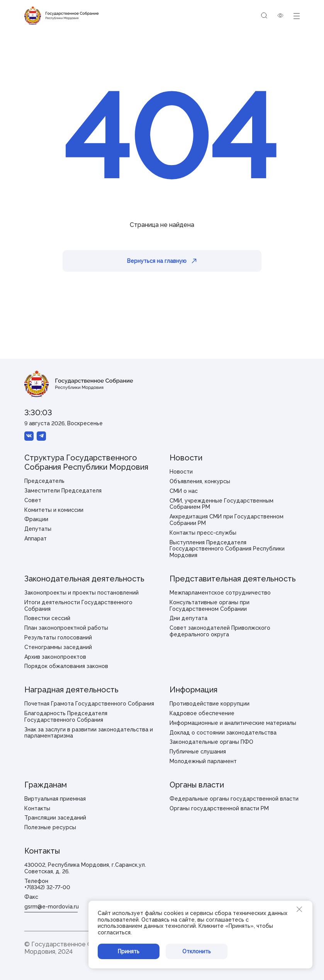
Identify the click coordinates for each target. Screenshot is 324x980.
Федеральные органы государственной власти (234, 799)
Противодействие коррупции (209, 704)
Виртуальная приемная (55, 799)
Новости (186, 458)
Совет (33, 500)
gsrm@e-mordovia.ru (52, 907)
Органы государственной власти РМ (219, 808)
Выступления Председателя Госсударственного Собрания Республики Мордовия (227, 549)
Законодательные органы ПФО (211, 742)
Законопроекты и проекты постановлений (81, 593)
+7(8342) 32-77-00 (47, 887)
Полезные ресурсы (50, 827)
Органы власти (197, 785)
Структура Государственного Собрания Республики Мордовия (86, 462)
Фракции (36, 519)
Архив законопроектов (55, 657)
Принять (129, 951)
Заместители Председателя (63, 491)
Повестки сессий (47, 618)
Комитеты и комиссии (54, 510)
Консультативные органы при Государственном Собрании (209, 606)
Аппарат (36, 539)
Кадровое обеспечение (202, 713)
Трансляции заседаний (55, 818)
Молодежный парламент (203, 761)
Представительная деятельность (233, 579)
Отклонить (197, 951)
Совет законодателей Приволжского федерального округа (220, 631)
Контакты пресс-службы (203, 533)
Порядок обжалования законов (66, 666)
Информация (193, 690)
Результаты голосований (58, 637)
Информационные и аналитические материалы (233, 723)
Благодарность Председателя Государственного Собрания (66, 717)
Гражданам (46, 785)
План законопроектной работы (66, 628)
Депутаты (38, 529)
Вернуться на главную (162, 261)
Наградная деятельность (71, 690)
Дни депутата (188, 618)
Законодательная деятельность (84, 579)
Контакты (37, 808)
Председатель (44, 481)
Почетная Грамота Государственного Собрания (89, 704)
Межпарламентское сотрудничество (220, 593)
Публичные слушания (198, 752)
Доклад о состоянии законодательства (223, 733)
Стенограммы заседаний (58, 647)
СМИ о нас (184, 491)
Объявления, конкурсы (200, 481)
